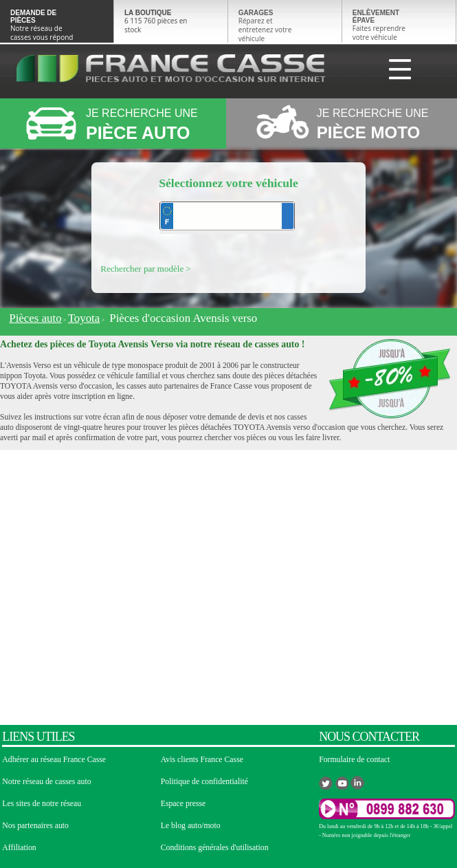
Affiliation (19, 848)
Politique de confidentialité (204, 782)
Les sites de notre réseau (42, 804)
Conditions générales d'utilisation (215, 848)
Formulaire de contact (354, 760)
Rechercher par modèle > (146, 269)
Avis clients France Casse (202, 760)
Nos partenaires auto (35, 826)
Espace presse (183, 804)
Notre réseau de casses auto (46, 782)
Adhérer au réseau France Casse (54, 760)
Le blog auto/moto (191, 826)
